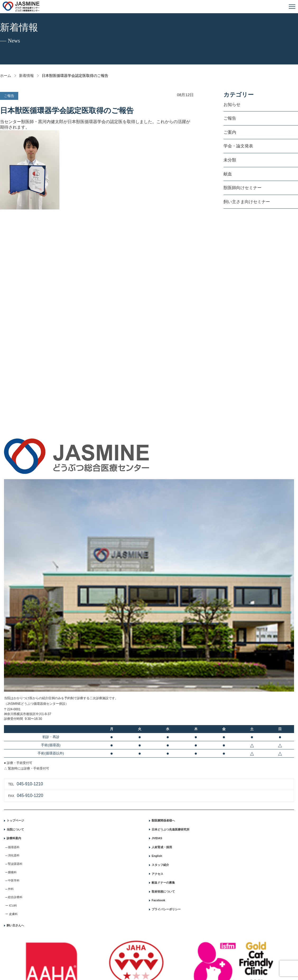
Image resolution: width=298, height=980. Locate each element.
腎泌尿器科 (15, 864)
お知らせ (232, 104)
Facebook (158, 900)
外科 (11, 889)
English (157, 856)
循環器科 (14, 847)
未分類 (230, 160)
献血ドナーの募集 (163, 883)
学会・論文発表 (238, 146)
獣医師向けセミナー (243, 188)
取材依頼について (163, 892)
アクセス (157, 874)
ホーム (6, 76)
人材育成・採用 (162, 847)
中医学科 (14, 880)
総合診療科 (15, 897)
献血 (228, 174)
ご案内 (230, 132)
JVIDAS (157, 838)
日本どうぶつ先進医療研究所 (171, 829)
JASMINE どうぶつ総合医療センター (21, 7)
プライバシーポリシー (166, 909)
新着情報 (26, 76)
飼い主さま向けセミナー (247, 202)
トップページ (15, 820)
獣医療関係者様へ (163, 820)
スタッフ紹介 (160, 865)
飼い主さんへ (15, 925)
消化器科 (14, 855)
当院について (15, 829)
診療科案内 (14, 838)
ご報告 (230, 118)
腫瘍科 (12, 872)
